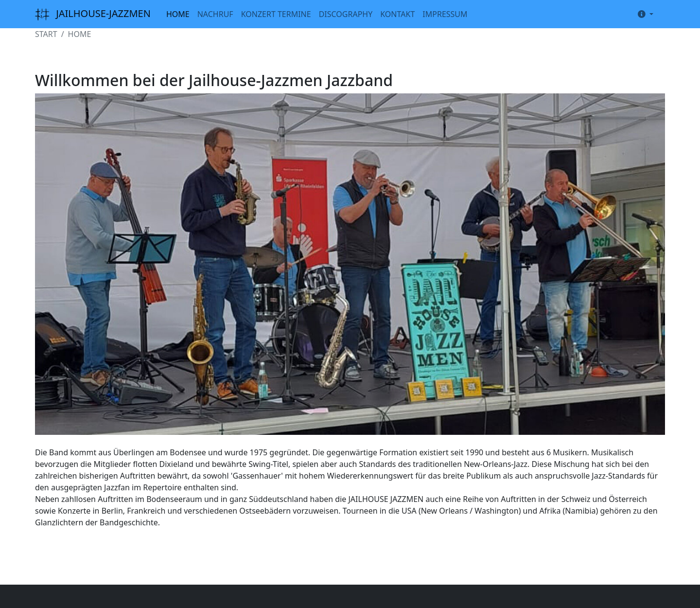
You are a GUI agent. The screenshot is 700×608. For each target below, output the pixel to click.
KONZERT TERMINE (276, 14)
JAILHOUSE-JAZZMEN (93, 14)
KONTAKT (397, 14)
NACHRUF (215, 14)
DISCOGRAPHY (346, 14)
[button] (644, 14)
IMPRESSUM (445, 14)
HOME (178, 14)
